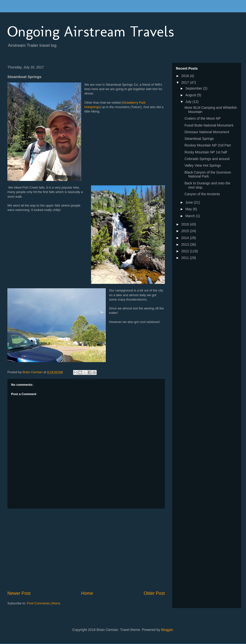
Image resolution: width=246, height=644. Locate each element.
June (189, 202)
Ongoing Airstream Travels (91, 31)
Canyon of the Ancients (202, 194)
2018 (186, 76)
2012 (186, 251)
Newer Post (19, 593)
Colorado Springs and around (207, 159)
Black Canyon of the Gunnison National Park (208, 174)
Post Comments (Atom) (44, 603)
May (189, 209)
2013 (186, 244)
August (191, 95)
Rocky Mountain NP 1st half (206, 152)
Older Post (154, 593)
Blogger (167, 630)
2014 (186, 238)
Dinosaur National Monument (207, 132)
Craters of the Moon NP (203, 118)
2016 (186, 224)
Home (87, 593)
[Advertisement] (86, 549)
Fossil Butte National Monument (209, 125)
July (189, 102)
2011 (186, 258)
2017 (186, 82)
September (194, 88)
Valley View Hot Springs (203, 165)
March (191, 216)
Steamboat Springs (199, 139)
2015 (186, 231)
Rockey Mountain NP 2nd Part (208, 145)
